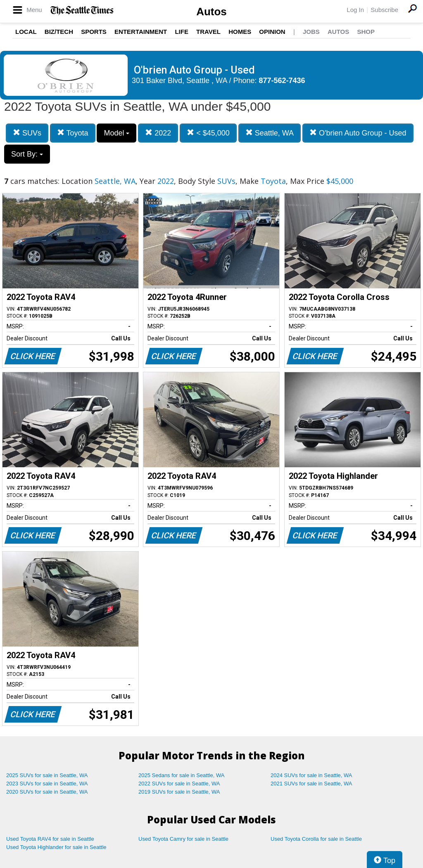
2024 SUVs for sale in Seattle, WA (311, 775)
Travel (208, 32)
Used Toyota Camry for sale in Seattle (183, 839)
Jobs (311, 32)
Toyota (73, 133)
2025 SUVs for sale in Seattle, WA (47, 775)
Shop (366, 32)
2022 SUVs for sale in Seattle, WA (179, 784)
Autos (211, 12)
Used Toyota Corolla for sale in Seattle (316, 839)
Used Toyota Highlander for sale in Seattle (56, 847)
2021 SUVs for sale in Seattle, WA (311, 784)
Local (26, 32)
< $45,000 (208, 133)
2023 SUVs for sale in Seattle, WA (47, 784)
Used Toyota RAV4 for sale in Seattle (50, 839)
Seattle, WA (270, 133)
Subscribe (384, 10)
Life (182, 32)
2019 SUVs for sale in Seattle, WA (179, 792)
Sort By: (27, 154)
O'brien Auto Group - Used (358, 133)
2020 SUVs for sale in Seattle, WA (47, 792)
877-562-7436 (282, 81)
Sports (94, 32)
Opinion (272, 32)
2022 (158, 133)
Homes (240, 32)
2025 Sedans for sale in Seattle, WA (181, 775)
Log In (355, 10)
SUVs (27, 133)
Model (116, 133)
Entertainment (141, 32)
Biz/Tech (59, 32)
